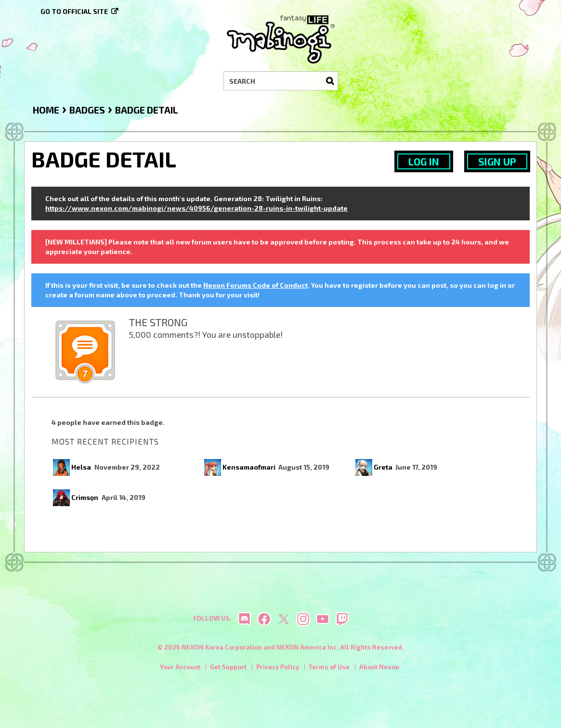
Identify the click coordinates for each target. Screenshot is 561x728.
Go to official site (74, 11)
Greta (383, 467)
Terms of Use (329, 670)
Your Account (180, 670)
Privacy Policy (278, 670)
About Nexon (379, 670)
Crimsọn (85, 497)
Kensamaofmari (249, 467)
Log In (424, 161)
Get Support (228, 670)
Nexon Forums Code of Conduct (255, 285)
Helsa (81, 467)
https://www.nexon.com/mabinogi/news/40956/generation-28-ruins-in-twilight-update (196, 208)
